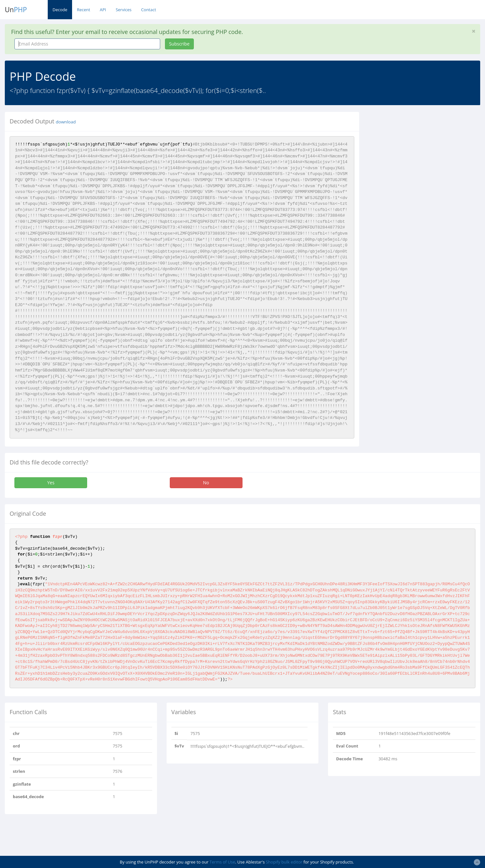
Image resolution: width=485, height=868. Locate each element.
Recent (83, 10)
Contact (148, 10)
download (66, 122)
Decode (60, 10)
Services (123, 10)
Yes (51, 483)
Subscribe (179, 44)
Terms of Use (222, 862)
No (206, 483)
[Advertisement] (423, 157)
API (103, 10)
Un (16, 10)
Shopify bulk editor (284, 862)
